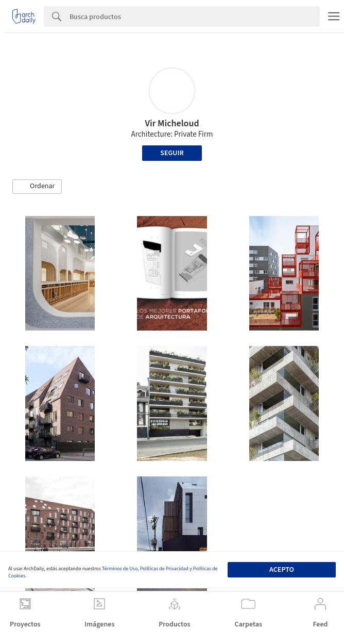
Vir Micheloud (172, 123)
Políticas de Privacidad (164, 569)
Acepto (282, 570)
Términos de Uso (120, 569)
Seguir (172, 153)
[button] (37, 187)
